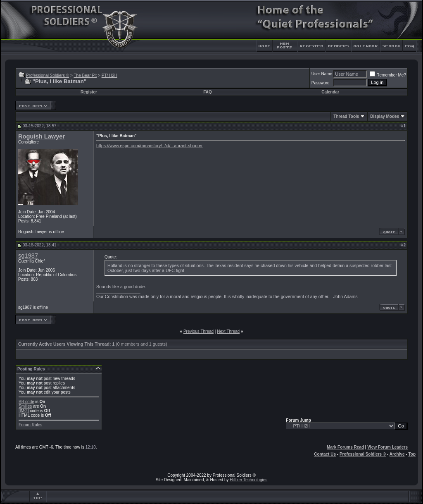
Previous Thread (198, 331)
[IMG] (24, 411)
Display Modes (385, 116)
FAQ (208, 92)
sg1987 (28, 256)
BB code (26, 402)
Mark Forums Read (345, 447)
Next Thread (228, 331)
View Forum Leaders (387, 447)
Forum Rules (30, 425)
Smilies (25, 406)
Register (89, 92)
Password (321, 83)
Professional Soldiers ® (48, 75)
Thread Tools (346, 116)
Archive (397, 454)
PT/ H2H (109, 75)
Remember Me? (388, 75)
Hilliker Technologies (248, 480)
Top (412, 454)
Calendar (330, 92)
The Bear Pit (85, 75)
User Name (322, 74)
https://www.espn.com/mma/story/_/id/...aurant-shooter (150, 146)
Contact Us (325, 454)
